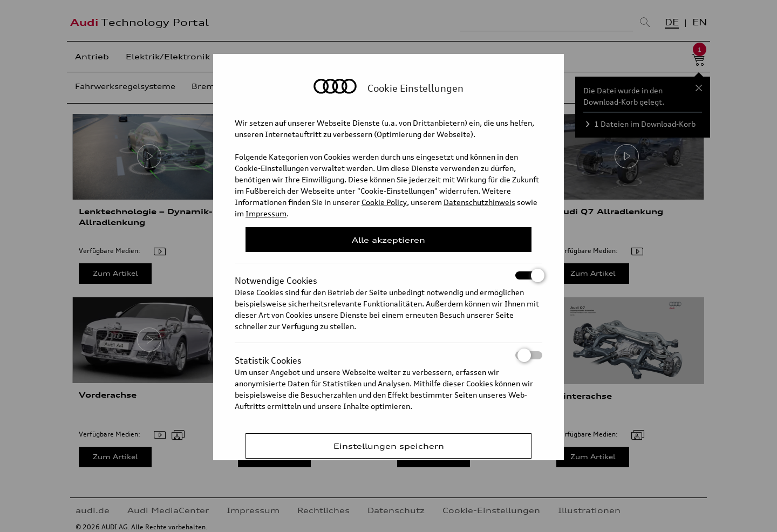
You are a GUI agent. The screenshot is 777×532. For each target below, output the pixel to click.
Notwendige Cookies (388, 275)
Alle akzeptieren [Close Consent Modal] (388, 240)
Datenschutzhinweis (479, 202)
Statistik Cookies (388, 355)
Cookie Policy (384, 202)
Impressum (266, 213)
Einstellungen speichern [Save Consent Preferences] (389, 446)
